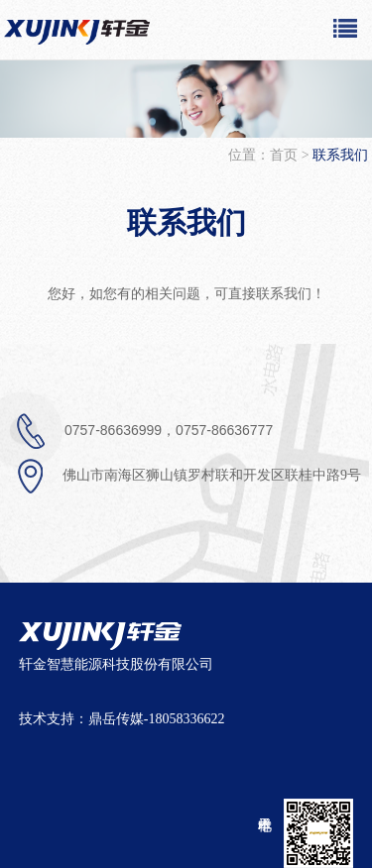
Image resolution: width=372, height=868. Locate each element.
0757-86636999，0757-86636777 (141, 431)
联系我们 (186, 222)
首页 (286, 155)
